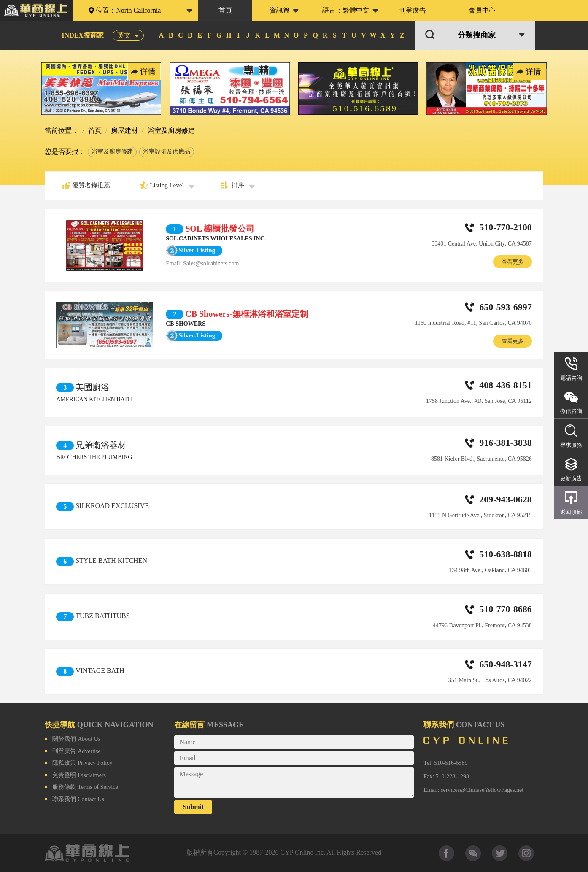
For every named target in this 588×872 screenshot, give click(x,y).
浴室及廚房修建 (112, 152)
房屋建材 (124, 131)
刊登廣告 (413, 10)
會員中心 (482, 10)
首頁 (225, 10)
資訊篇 (280, 10)
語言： (346, 10)
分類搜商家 (477, 35)
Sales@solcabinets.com (211, 263)
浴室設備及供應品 (167, 152)
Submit (194, 807)
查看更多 (512, 262)
